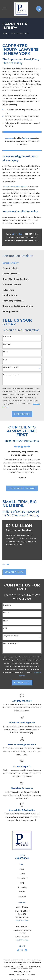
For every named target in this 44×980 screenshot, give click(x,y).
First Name (7, 336)
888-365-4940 (22, 858)
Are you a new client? (11, 367)
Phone (6, 352)
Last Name (7, 344)
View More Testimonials (22, 488)
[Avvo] (18, 950)
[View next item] (8, 564)
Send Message (22, 414)
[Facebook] (26, 950)
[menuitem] (22, 263)
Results (22, 892)
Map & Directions (22, 920)
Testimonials (22, 887)
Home (22, 869)
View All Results (14, 572)
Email (5, 360)
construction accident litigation (16, 187)
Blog (22, 883)
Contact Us (22, 896)
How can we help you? (11, 375)
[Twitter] (22, 950)
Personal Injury (22, 878)
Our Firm (22, 874)
